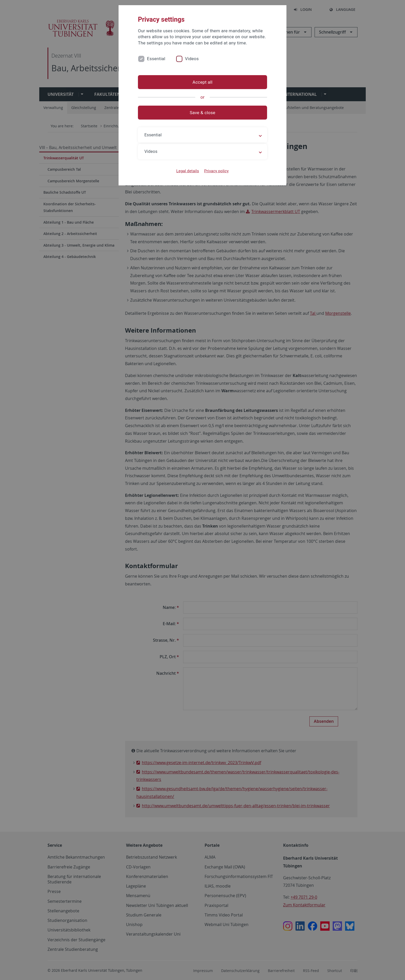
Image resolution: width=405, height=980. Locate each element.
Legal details (188, 171)
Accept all (202, 82)
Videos (192, 59)
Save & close (203, 113)
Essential (156, 59)
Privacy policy (216, 171)
